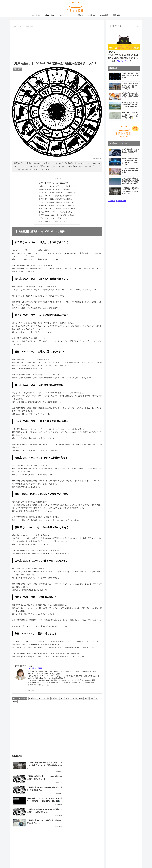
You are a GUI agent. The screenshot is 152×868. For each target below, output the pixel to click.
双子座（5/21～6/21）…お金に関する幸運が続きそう (58, 192)
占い (15, 696)
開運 (15, 699)
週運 (87, 696)
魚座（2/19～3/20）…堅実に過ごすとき (53, 219)
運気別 (83, 861)
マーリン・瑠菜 (35, 666)
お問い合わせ (135, 848)
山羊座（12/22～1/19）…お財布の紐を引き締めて (57, 213)
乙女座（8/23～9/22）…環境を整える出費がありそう (58, 201)
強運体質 (74, 696)
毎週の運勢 (23, 696)
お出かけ (71, 861)
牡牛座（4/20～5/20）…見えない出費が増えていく (57, 189)
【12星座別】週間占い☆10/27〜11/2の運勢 (53, 183)
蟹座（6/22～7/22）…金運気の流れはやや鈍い (56, 195)
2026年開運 (100, 861)
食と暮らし (52, 861)
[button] (138, 26)
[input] (124, 26)
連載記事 (91, 861)
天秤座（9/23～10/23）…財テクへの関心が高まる (57, 204)
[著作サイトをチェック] (29, 688)
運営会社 (137, 851)
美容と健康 (62, 861)
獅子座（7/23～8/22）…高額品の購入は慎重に (56, 198)
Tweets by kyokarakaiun (117, 201)
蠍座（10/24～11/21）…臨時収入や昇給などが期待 (57, 207)
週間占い (94, 696)
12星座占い (33, 696)
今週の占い (55, 696)
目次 (54, 179)
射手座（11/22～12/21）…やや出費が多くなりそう (57, 210)
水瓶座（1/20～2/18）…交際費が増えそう (54, 216)
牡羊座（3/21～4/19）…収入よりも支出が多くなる (57, 186)
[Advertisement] (57, 44)
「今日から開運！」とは (131, 842)
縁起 (81, 696)
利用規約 (125, 848)
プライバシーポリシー (132, 845)
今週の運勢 (65, 696)
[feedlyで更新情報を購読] (33, 688)
